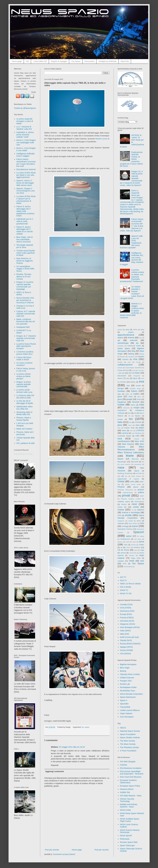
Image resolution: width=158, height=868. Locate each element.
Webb (132, 561)
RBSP (142, 496)
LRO (137, 436)
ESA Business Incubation (131, 768)
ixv (130, 422)
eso (128, 386)
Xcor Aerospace (127, 717)
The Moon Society (128, 744)
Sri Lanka (141, 536)
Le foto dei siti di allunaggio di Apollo (25, 402)
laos (131, 431)
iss (83, 727)
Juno (137, 425)
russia (121, 510)
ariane (120, 338)
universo (137, 547)
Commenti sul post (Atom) (64, 854)
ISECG (123, 728)
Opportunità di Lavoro (128, 479)
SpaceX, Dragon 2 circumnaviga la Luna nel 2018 (25, 191)
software (121, 523)
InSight (137, 408)
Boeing (123, 671)
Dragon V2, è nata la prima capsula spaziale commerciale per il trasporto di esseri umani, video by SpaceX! (131, 178)
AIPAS (135, 330)
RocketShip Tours (127, 691)
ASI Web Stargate (128, 762)
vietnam (131, 555)
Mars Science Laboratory (131, 452)
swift (127, 542)
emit (143, 378)
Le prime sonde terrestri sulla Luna (24, 391)
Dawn (137, 373)
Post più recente (52, 850)
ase (140, 338)
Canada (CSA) (126, 604)
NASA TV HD (126, 594)
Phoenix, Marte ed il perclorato (25, 433)
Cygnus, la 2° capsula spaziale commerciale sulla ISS (26, 314)
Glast (131, 397)
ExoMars (121, 391)
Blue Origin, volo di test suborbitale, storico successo (25, 239)
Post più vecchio (102, 850)
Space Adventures (128, 697)
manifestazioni (124, 441)
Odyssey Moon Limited (130, 674)
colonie (120, 368)
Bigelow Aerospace (128, 664)
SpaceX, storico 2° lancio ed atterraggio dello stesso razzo (25, 183)
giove (120, 396)
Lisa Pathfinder (137, 433)
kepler (141, 428)
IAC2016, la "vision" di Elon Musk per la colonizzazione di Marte (132, 141)
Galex (127, 394)
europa (121, 388)
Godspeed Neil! (23, 327)
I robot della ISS (40, 61)
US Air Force (123, 550)
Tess (126, 545)
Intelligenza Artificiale (108, 61)
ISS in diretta (125, 587)
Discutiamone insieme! (26, 169)
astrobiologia (123, 343)
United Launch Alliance (130, 710)
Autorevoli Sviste (134, 346)
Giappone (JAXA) (127, 624)
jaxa (120, 425)
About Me (125, 61)
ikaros (133, 405)
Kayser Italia (129, 428)
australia (121, 346)
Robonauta (125, 839)
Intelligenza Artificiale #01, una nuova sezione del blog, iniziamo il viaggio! (132, 259)
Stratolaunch (125, 539)
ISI (129, 416)
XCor (125, 564)
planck (136, 487)
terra (142, 542)
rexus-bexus (139, 502)
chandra (125, 359)
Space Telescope (127, 845)
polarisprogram (128, 493)
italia (120, 422)
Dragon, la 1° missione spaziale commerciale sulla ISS (26, 338)
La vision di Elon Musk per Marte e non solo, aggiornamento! (26, 175)
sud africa (138, 539)
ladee (124, 431)
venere (123, 553)
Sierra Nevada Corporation (131, 694)
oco (119, 476)
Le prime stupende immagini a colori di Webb (25, 121)
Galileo (136, 394)
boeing (131, 354)
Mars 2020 (139, 441)
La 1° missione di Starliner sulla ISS (24, 128)
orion (132, 482)
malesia (136, 439)
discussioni (122, 376)
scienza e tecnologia (131, 512)
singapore (121, 521)
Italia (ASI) (124, 634)
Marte (130, 456)
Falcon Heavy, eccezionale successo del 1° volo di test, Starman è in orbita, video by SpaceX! (132, 225)
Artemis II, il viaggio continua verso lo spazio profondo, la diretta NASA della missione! (132, 311)
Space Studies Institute (130, 737)
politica (141, 492)
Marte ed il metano (24, 429)
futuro (134, 391)
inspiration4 (122, 410)
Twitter (141, 545)
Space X (124, 700)
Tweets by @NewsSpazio (25, 108)
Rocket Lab (125, 684)
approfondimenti (126, 335)
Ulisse (128, 547)
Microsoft (135, 462)
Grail (139, 399)
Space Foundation (128, 734)
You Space (76, 61)
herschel (136, 402)
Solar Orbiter (133, 523)
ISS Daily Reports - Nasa (131, 796)
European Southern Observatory (128, 781)
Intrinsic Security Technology (127, 800)
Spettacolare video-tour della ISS (25, 408)
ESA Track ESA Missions (131, 777)
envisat (123, 382)
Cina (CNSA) (126, 608)
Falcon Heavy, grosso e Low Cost (26, 370)
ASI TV (123, 577)
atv (137, 343)
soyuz (87, 727)
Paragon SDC (126, 681)
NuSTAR (139, 473)
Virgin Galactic (126, 713)
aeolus (120, 330)
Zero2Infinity (128, 567)
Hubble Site (125, 792)
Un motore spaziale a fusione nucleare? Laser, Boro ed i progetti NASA (132, 292)
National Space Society (130, 731)
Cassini (141, 357)
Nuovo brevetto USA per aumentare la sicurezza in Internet (25, 300)
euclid (138, 386)
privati (126, 495)
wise (142, 561)
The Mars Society (127, 741)
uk (121, 547)
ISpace (138, 416)
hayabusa (122, 402)
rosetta (136, 507)
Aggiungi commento (55, 771)
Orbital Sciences (127, 678)
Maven (121, 459)
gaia (119, 394)
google (129, 399)
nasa (121, 467)
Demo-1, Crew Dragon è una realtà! (26, 149)
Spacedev (124, 704)
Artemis (131, 338)
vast (136, 550)
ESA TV (123, 580)
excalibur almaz (135, 389)
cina (135, 359)
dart (130, 373)
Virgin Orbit (136, 558)
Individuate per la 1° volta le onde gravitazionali (25, 221)
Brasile (122, 357)
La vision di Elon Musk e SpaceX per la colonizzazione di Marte (26, 200)
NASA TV (124, 590)
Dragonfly (137, 376)
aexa (127, 330)
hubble (121, 405)
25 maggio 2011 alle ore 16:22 (72, 747)
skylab (130, 521)
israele (120, 419)
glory (139, 397)
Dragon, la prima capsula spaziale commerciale (24, 384)
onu (126, 476)
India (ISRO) (125, 631)
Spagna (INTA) (126, 647)
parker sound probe (133, 484)
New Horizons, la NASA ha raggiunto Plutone (25, 261)
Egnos (135, 378)
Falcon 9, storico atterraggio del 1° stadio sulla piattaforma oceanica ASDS (25, 211)
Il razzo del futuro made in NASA (24, 359)
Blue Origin (125, 668)
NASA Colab (125, 810)
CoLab (138, 362)
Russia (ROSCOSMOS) (130, 644)
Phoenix (121, 487)
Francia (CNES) (127, 618)
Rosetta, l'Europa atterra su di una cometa (24, 277)
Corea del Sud (123, 370)
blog (133, 351)
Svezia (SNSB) (126, 650)
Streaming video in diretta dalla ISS (24, 413)
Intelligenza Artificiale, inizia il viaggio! (26, 155)
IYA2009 (138, 422)
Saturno (141, 510)
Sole (142, 523)
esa (141, 381)
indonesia (126, 408)
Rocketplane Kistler (128, 687)
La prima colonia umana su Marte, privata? (24, 376)
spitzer (129, 536)
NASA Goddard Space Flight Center (130, 820)
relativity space (124, 502)
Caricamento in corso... (24, 454)
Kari (119, 428)
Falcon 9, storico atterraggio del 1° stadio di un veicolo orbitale (25, 230)
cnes (129, 362)
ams (142, 330)
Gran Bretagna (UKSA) (130, 627)
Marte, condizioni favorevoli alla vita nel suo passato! (26, 322)
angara (131, 332)
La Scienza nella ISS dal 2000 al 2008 (25, 397)
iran (129, 413)
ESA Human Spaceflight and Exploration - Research (132, 773)
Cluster (120, 362)
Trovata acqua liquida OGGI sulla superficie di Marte (26, 253)
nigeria (137, 471)
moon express (125, 464)
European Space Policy (130, 786)
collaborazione (125, 365)
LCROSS (140, 430)
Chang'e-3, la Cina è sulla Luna (25, 307)
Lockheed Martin (124, 436)
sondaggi (125, 526)
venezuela (133, 553)
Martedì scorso (101, 139)
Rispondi (55, 765)
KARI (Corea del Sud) (129, 637)
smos (139, 521)
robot (134, 504)
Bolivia (142, 354)
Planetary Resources (125, 490)
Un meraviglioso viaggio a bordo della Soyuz (25, 269)
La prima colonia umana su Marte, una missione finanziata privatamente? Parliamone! (132, 276)
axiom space (124, 348)
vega (142, 550)
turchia (133, 545)
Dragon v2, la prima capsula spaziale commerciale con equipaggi (25, 285)
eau (128, 378)
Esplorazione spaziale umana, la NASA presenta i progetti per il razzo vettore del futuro (131, 159)
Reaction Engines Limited (131, 499)
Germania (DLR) (127, 621)
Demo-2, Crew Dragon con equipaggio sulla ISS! (26, 142)
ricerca (124, 504)
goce (120, 399)
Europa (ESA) (126, 614)
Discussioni (89, 61)
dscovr (120, 378)
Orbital (121, 481)
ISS (27, 61)
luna (120, 439)
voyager (121, 561)
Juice (130, 425)
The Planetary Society (129, 747)
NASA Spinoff (126, 836)
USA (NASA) (125, 654)
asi (119, 340)
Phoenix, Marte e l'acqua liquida (24, 419)
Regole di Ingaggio (59, 61)
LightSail (125, 433)
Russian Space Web (129, 842)
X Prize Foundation (128, 751)
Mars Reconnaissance (131, 448)
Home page (17, 61)
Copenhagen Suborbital (133, 368)
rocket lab (122, 507)
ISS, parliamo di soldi (25, 443)
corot (134, 370)
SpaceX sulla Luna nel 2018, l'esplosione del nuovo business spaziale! (131, 242)
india (142, 405)
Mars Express (128, 444)
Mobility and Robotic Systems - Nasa (129, 806)
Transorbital (125, 707)
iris (135, 413)
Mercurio (135, 459)
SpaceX (139, 532)
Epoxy (133, 382)
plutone (141, 490)
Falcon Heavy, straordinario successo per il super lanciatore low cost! (26, 163)
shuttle (128, 515)
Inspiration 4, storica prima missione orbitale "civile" (25, 135)
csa (123, 373)
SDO (119, 515)
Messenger (122, 462)
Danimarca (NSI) (127, 611)
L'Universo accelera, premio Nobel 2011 (25, 353)
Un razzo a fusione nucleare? (24, 364)
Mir (143, 462)
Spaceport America (125, 529)
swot (134, 542)
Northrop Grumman (125, 473)
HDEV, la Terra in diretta (130, 584)
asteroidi (134, 340)
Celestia (123, 765)
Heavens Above (127, 789)
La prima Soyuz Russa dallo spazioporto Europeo (26, 346)
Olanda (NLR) (126, 640)
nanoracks (138, 464)
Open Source (136, 476)
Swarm (120, 542)
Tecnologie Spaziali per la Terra (25, 246)
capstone (131, 357)
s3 (133, 510)
